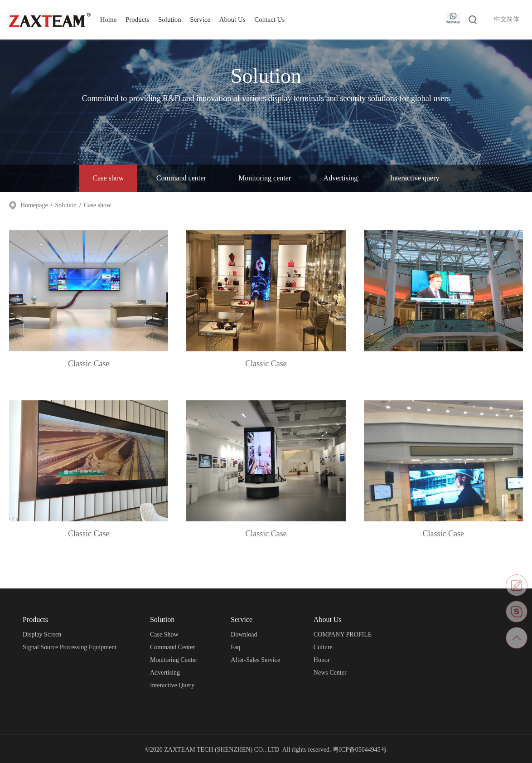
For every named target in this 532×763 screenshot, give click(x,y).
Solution (170, 19)
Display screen (42, 634)
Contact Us (269, 19)
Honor (322, 660)
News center (330, 673)
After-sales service (255, 660)
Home (109, 19)
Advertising (341, 178)
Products (138, 19)
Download (244, 634)
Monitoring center (265, 178)
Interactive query (415, 178)
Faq (235, 647)
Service (200, 19)
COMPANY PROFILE (343, 634)
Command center (181, 178)
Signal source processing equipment (70, 647)
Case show (109, 178)
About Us (232, 19)
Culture (323, 647)
